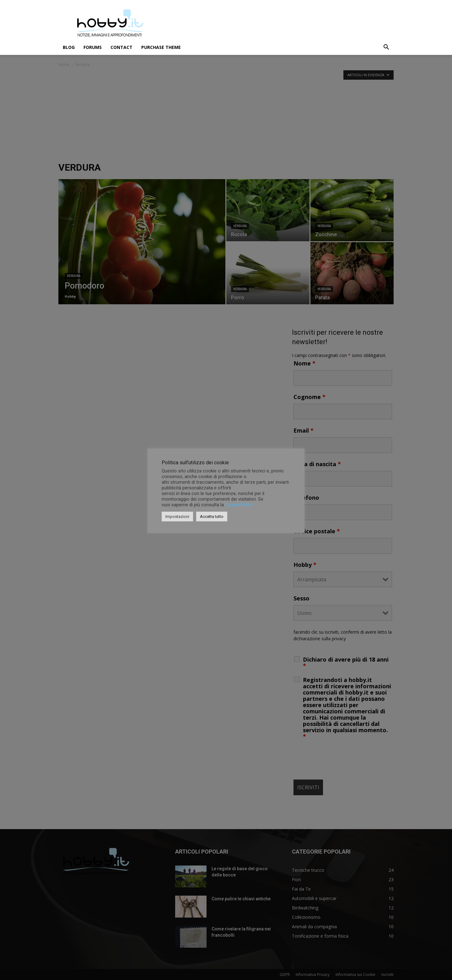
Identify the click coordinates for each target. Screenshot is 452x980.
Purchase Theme (161, 47)
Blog (69, 47)
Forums (93, 47)
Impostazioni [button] (177, 517)
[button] (386, 48)
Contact (121, 47)
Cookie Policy (239, 505)
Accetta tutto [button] (212, 517)
